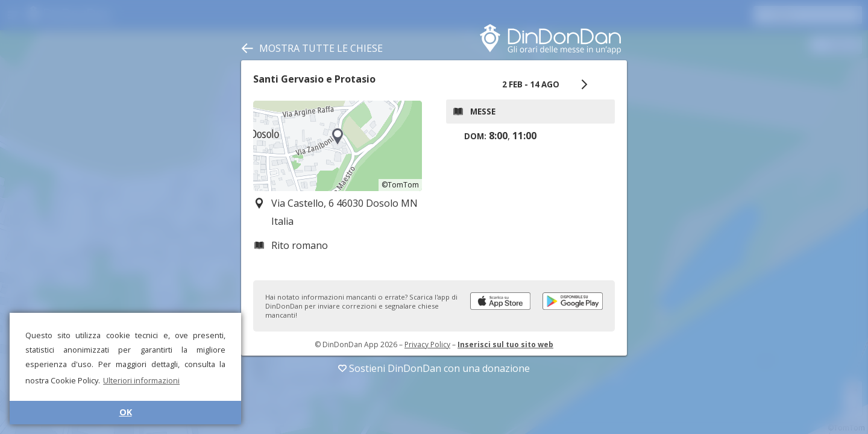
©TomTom (400, 185)
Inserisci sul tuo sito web (505, 344)
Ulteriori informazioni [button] (141, 380)
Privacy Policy (427, 344)
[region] (338, 146)
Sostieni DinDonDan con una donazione (434, 368)
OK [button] (126, 412)
